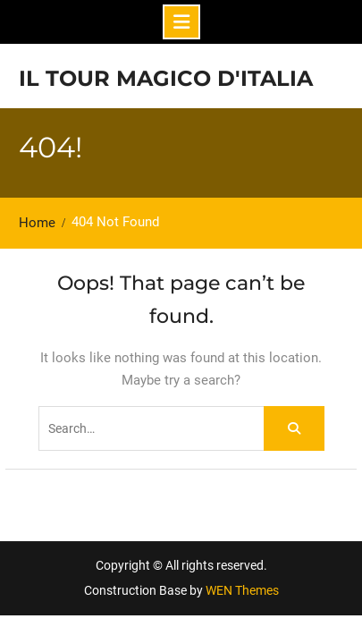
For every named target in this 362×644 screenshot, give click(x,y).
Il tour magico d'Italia (166, 78)
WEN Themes (242, 590)
